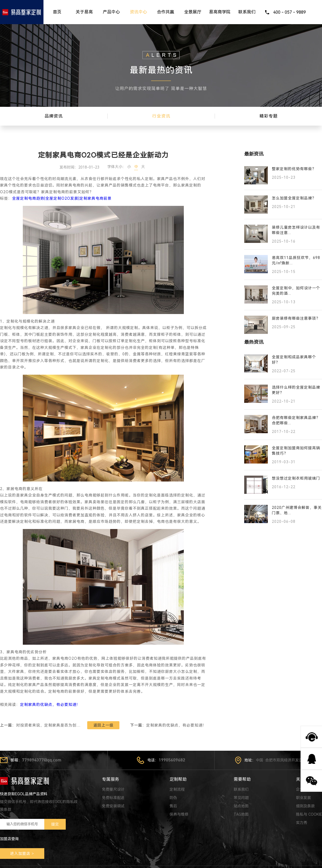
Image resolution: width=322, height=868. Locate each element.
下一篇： (168, 725)
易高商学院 (220, 12)
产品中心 (111, 12)
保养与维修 (179, 814)
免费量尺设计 (113, 789)
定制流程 (177, 789)
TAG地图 (241, 814)
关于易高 (84, 12)
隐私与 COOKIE (309, 814)
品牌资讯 (54, 116)
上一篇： (40, 725)
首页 (57, 12)
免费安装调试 (113, 806)
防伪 (173, 798)
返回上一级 (103, 725)
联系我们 (247, 12)
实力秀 (302, 823)
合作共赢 (166, 12)
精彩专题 (269, 116)
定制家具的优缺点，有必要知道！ (50, 705)
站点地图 (241, 806)
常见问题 (241, 798)
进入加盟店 (20, 854)
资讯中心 (138, 12)
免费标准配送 (113, 798)
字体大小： (117, 167)
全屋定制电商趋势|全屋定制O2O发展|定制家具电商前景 (62, 198)
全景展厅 (193, 12)
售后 (173, 806)
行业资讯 (161, 116)
